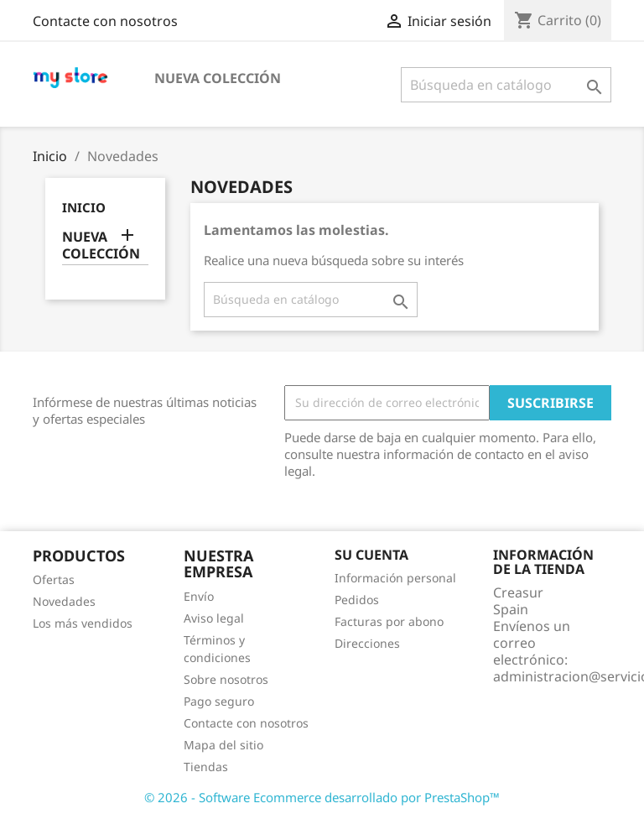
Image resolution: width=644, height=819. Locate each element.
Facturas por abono (389, 621)
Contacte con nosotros (105, 21)
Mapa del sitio (223, 745)
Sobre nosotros (226, 679)
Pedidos (357, 600)
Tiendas (206, 767)
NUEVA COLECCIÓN (218, 78)
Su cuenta (371, 555)
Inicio (84, 207)
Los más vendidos (83, 623)
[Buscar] (506, 85)
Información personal (395, 578)
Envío (199, 596)
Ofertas (54, 579)
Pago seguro (219, 701)
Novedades (64, 601)
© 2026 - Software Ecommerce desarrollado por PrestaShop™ (322, 797)
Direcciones (367, 643)
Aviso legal (214, 618)
